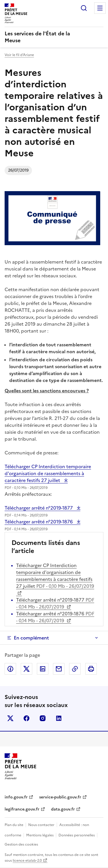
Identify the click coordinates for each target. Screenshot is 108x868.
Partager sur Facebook (10, 669)
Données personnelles (77, 835)
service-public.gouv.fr (60, 797)
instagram (43, 718)
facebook (26, 718)
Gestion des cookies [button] (21, 844)
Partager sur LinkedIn (43, 669)
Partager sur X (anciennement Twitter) (26, 669)
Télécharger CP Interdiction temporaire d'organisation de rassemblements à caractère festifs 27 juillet (48, 473)
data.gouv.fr (63, 809)
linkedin (59, 718)
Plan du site (14, 825)
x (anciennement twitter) (10, 718)
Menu (100, 8)
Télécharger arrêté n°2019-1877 (39, 508)
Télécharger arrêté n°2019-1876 (39, 522)
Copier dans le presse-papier (75, 669)
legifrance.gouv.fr (22, 809)
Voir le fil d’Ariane (19, 55)
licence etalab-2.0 (27, 861)
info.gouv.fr (16, 797)
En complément (31, 638)
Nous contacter (41, 825)
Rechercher (84, 8)
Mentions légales (40, 835)
